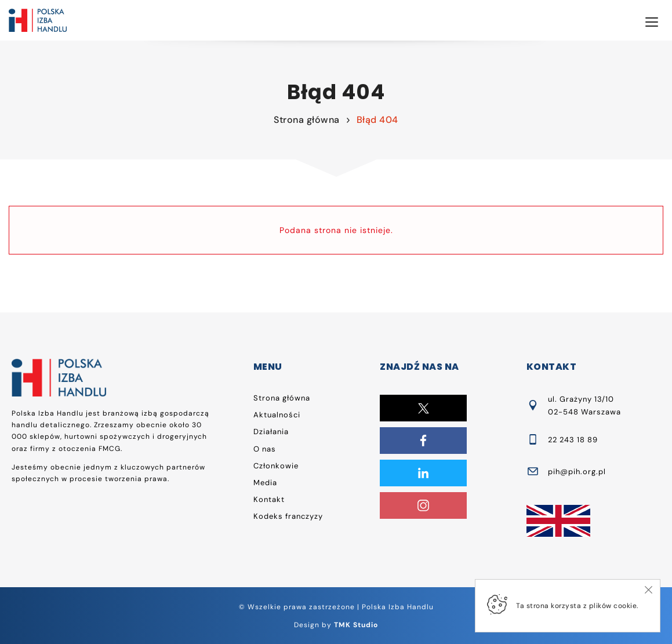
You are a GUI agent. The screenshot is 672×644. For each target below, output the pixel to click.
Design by (336, 625)
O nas (265, 449)
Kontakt (269, 499)
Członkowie (276, 466)
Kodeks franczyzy (288, 516)
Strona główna (307, 120)
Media (265, 483)
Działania (271, 432)
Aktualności (277, 415)
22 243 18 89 (573, 440)
